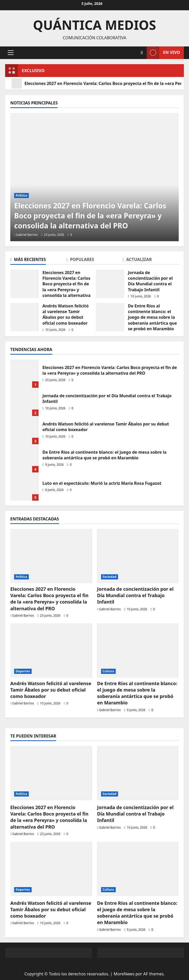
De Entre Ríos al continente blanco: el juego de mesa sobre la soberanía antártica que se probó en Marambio (153, 317)
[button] (11, 53)
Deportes (23, 671)
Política (21, 195)
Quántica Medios (94, 25)
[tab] (38, 260)
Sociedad (110, 577)
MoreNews (124, 974)
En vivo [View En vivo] (163, 53)
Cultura (108, 671)
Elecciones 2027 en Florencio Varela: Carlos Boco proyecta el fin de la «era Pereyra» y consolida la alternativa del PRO (66, 287)
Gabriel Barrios (27, 235)
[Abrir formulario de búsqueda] (142, 53)
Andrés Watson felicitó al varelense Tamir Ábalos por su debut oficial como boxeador (66, 314)
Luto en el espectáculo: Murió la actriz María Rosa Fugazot (102, 483)
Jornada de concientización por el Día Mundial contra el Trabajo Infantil (150, 281)
